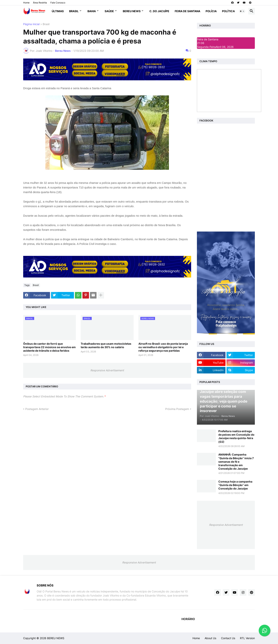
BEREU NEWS (56, 638)
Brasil (74, 11)
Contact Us (228, 638)
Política (228, 11)
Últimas (58, 11)
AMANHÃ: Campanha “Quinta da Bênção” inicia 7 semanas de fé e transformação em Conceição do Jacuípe (236, 462)
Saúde (109, 11)
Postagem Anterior (37, 409)
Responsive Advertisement (107, 370)
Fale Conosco (58, 3)
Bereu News (132, 11)
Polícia (211, 11)
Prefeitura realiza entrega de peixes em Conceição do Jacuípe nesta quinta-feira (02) (236, 436)
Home (26, 3)
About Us (210, 638)
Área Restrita (40, 3)
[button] (242, 11)
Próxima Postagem (177, 409)
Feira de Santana (187, 11)
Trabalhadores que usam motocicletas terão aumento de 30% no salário (106, 345)
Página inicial (31, 24)
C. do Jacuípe (159, 11)
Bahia (92, 11)
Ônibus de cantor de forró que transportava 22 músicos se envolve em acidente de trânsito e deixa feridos (49, 347)
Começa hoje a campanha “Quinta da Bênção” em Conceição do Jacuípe (235, 485)
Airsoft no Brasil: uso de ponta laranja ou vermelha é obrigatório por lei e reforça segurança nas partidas (163, 347)
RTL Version (247, 638)
